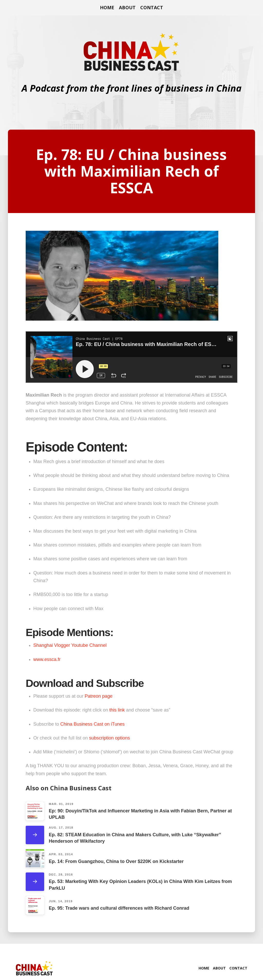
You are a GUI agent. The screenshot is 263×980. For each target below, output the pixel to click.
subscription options (110, 738)
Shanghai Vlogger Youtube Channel (70, 645)
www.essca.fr (47, 659)
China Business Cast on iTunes (92, 724)
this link (117, 710)
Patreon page (99, 696)
